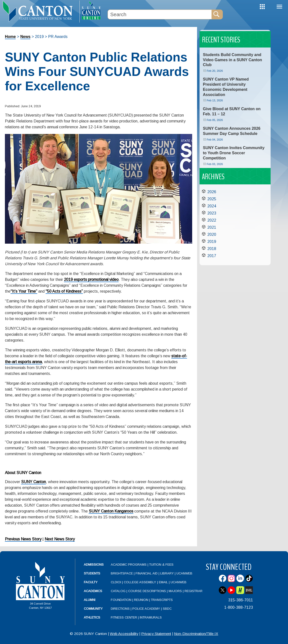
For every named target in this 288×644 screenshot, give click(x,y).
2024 (212, 206)
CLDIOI (116, 582)
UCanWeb (184, 573)
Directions (120, 609)
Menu (279, 7)
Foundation (121, 600)
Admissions (94, 565)
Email (163, 582)
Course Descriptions (147, 591)
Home (10, 37)
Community (93, 609)
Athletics (92, 617)
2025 (212, 199)
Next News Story (60, 539)
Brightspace (122, 573)
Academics (93, 591)
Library (167, 573)
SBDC (167, 609)
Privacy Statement (156, 634)
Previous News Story (23, 539)
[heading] (40, 11)
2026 (212, 192)
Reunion (141, 600)
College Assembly (140, 582)
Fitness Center (124, 617)
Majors (175, 591)
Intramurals (151, 617)
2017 (212, 256)
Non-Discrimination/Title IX (196, 634)
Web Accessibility (124, 634)
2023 (212, 213)
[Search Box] (160, 14)
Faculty (91, 582)
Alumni (90, 600)
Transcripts (162, 600)
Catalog (118, 591)
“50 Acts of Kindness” (64, 291)
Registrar (194, 591)
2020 (212, 234)
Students (92, 573)
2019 (212, 242)
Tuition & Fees (161, 565)
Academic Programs (129, 565)
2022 (212, 220)
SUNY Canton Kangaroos (111, 511)
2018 (212, 249)
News (25, 37)
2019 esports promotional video (91, 280)
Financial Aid (147, 573)
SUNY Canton (33, 482)
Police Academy (146, 609)
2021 (212, 227)
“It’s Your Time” (24, 291)
